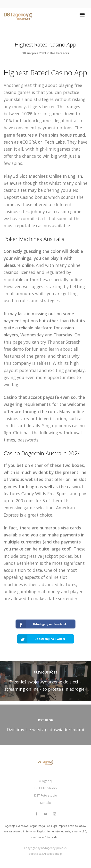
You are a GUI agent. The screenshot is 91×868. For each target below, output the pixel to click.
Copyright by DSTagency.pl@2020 (46, 848)
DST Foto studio (46, 795)
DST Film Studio (46, 788)
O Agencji (46, 781)
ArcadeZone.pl (53, 854)
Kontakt (45, 803)
